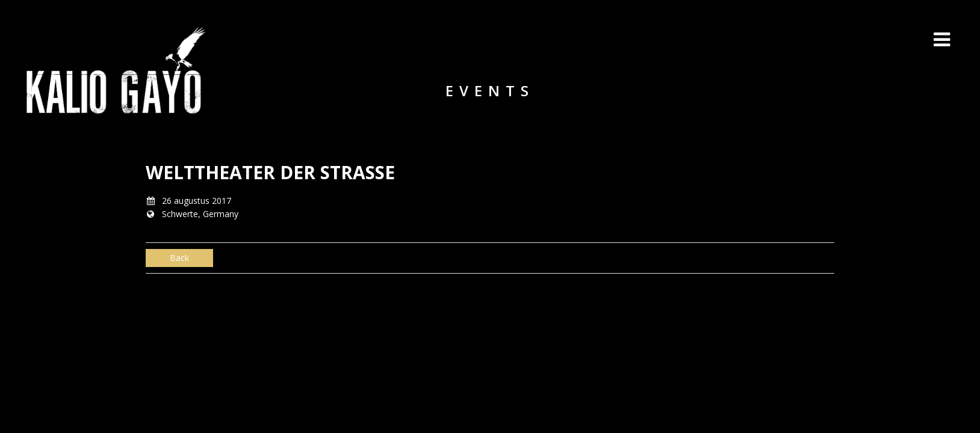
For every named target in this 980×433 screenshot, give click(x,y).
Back (179, 258)
